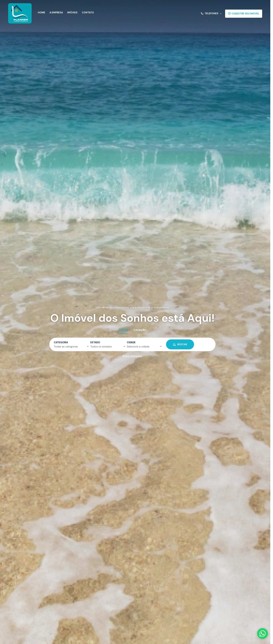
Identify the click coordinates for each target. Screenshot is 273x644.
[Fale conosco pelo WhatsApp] (263, 634)
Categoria (61, 342)
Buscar (180, 344)
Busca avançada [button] (132, 356)
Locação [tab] (140, 330)
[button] (211, 14)
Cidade (131, 342)
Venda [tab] (124, 330)
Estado (95, 342)
